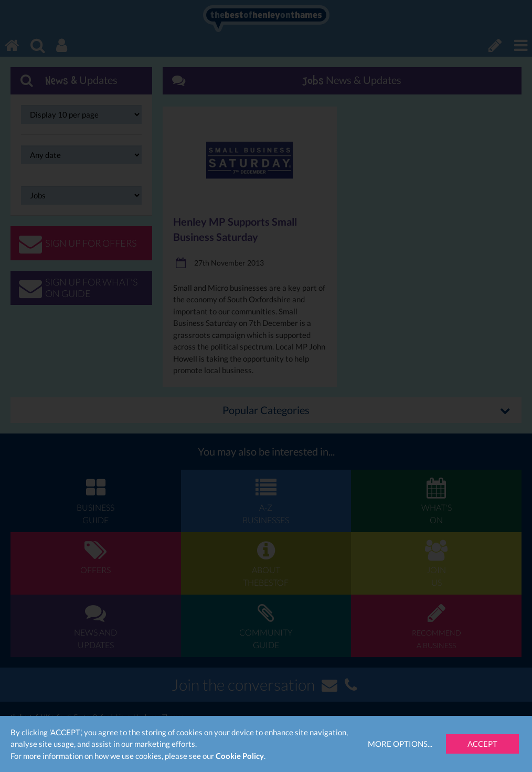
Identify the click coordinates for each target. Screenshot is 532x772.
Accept (482, 744)
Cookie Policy (240, 756)
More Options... (400, 744)
